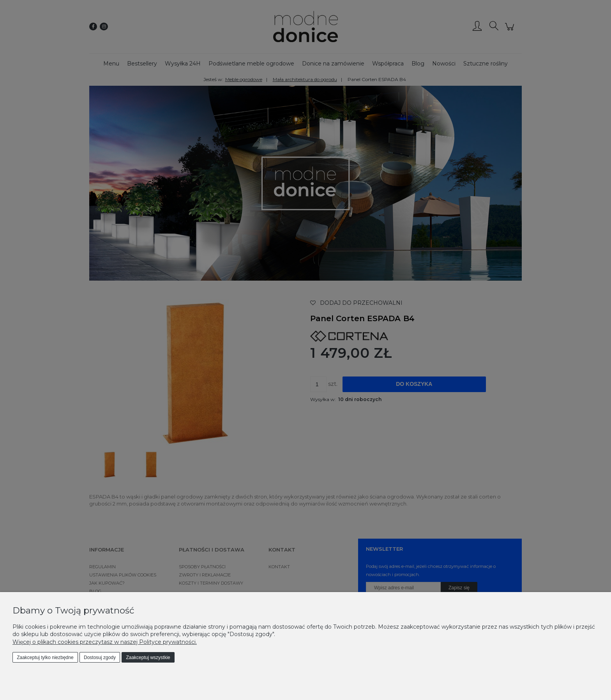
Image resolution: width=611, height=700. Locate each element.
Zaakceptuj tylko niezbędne (45, 658)
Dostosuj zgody (100, 658)
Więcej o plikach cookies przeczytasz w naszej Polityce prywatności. (105, 642)
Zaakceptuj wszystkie (148, 658)
